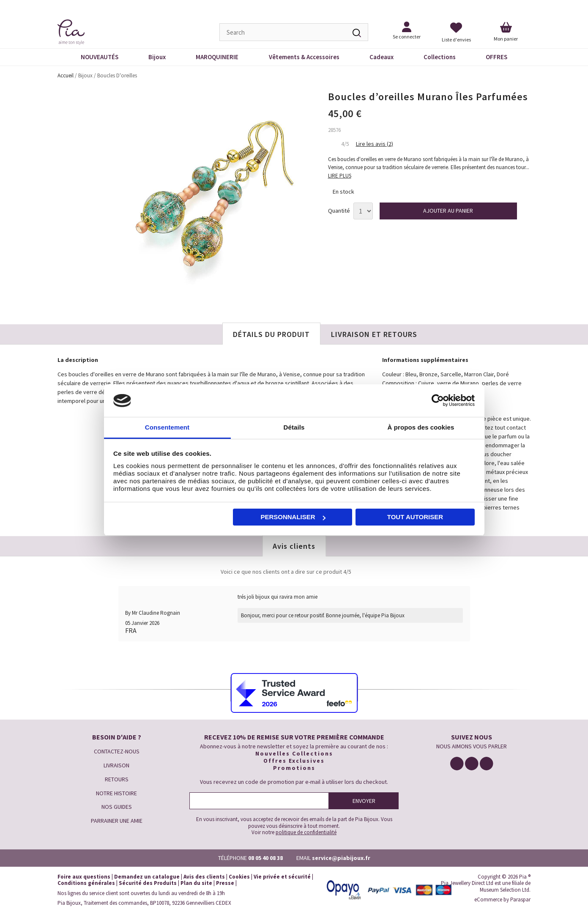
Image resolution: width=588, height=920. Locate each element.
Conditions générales (86, 883)
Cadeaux (382, 57)
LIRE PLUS (340, 176)
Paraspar (520, 899)
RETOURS (117, 779)
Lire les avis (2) (375, 144)
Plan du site (196, 883)
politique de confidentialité (306, 832)
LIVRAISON (116, 765)
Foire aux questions (84, 877)
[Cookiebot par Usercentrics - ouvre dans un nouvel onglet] (438, 401)
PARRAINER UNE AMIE (117, 821)
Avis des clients (204, 877)
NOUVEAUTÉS (100, 57)
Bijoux (157, 57)
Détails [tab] (294, 427)
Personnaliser (293, 517)
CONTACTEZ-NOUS (117, 751)
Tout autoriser (415, 517)
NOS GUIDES (117, 807)
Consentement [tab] (167, 427)
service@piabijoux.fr (341, 858)
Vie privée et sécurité (282, 877)
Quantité (339, 211)
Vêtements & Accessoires (304, 57)
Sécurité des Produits (148, 883)
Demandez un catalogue (147, 877)
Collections (440, 57)
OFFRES (496, 57)
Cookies (239, 877)
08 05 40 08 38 (265, 858)
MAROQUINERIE (217, 57)
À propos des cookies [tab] (421, 427)
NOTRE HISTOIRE (116, 793)
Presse (225, 883)
